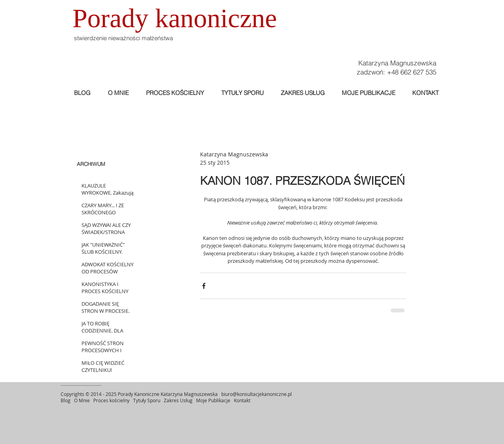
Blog (66, 400)
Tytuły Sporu (147, 400)
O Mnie (82, 400)
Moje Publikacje (214, 400)
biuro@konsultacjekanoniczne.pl (257, 394)
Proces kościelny (111, 400)
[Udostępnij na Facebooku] (204, 286)
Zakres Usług (178, 400)
